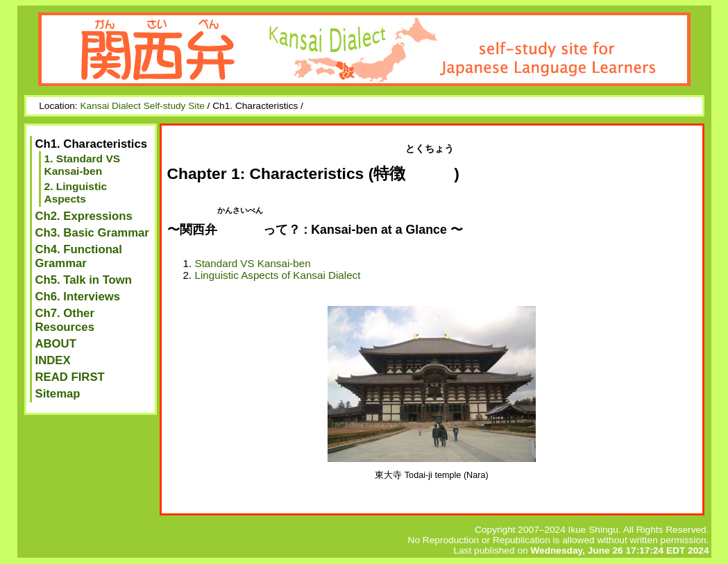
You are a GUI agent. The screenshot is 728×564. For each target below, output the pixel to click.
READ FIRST (70, 377)
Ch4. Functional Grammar (79, 256)
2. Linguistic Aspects (76, 193)
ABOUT (56, 344)
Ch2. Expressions (84, 216)
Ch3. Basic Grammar (92, 233)
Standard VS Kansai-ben (253, 263)
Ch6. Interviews (78, 297)
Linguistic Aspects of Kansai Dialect (278, 275)
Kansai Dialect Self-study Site (142, 106)
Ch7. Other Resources (65, 320)
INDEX (53, 360)
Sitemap (58, 394)
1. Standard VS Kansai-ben (83, 165)
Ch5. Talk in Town (84, 280)
